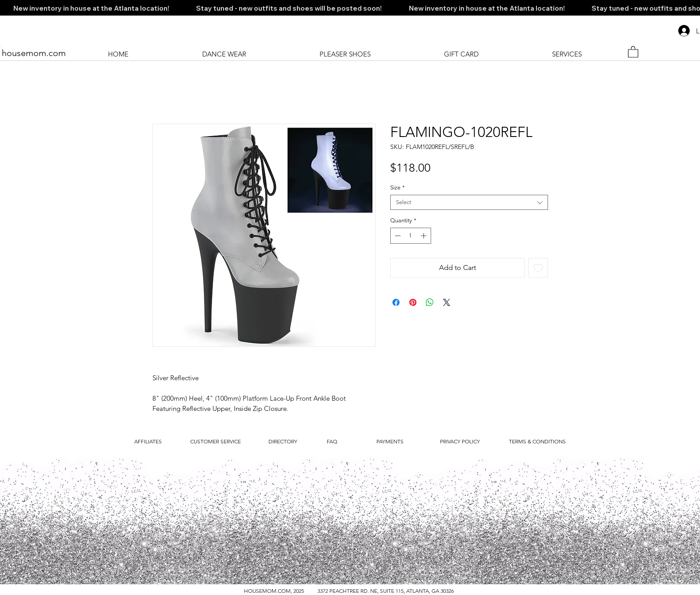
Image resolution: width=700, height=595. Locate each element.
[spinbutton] (410, 236)
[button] (633, 51)
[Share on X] (447, 302)
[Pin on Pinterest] (413, 302)
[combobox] (469, 202)
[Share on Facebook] (396, 302)
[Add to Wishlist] (538, 268)
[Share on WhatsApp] (430, 302)
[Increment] (424, 236)
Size (398, 187)
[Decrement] (397, 236)
